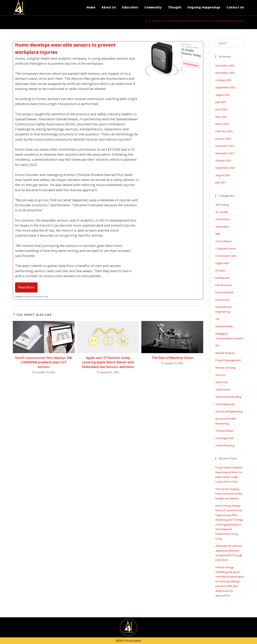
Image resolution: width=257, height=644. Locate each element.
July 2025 (221, 102)
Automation (222, 227)
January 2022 (223, 139)
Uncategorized (224, 438)
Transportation (225, 431)
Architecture (223, 219)
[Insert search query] (230, 43)
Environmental (224, 292)
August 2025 (223, 95)
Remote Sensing (225, 368)
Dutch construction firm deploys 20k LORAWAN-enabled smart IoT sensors (44, 362)
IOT (217, 346)
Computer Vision (225, 248)
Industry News (224, 326)
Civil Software (224, 241)
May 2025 (221, 117)
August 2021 (223, 175)
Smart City (222, 382)
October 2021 (223, 160)
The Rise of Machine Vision (172, 358)
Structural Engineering (229, 411)
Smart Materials (225, 404)
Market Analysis (225, 353)
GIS (218, 319)
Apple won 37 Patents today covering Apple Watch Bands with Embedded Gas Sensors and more (108, 362)
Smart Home (223, 389)
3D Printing (222, 205)
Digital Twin (222, 263)
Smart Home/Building (228, 397)
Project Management (228, 360)
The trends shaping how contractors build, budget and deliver (229, 494)
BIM (218, 234)
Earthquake (223, 278)
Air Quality (222, 212)
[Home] (146, 21)
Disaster (221, 270)
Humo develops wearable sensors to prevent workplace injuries (205, 21)
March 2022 (222, 124)
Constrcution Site (226, 256)
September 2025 (225, 87)
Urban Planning (225, 445)
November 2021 (225, 153)
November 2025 (225, 73)
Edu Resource (224, 285)
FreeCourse (223, 300)
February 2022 (224, 131)
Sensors (221, 375)
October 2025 (223, 80)
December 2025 (225, 65)
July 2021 (221, 182)
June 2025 (221, 109)
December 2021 (225, 146)
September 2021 (225, 168)
